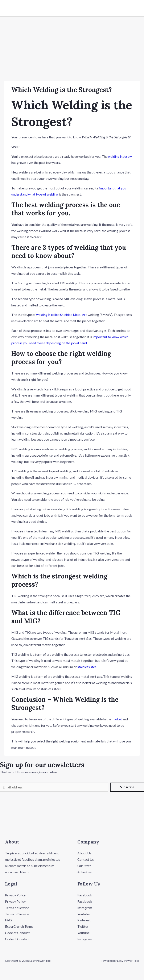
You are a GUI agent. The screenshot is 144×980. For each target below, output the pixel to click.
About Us (84, 854)
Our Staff (84, 866)
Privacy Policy (15, 895)
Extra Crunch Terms (19, 927)
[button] (72, 827)
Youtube (83, 914)
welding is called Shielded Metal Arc (62, 315)
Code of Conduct (17, 933)
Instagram (85, 908)
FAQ (8, 920)
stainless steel (87, 667)
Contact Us (86, 860)
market (117, 719)
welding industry (120, 157)
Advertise (84, 872)
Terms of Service (17, 908)
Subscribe (127, 787)
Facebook (85, 895)
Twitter (83, 927)
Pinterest (84, 920)
